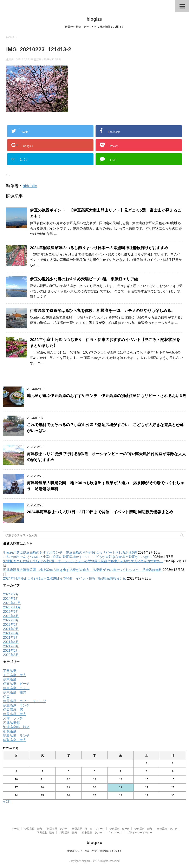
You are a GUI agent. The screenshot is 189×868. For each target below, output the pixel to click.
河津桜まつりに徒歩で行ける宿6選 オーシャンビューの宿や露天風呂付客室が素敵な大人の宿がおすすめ (83, 561)
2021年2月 (11, 651)
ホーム (15, 829)
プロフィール (115, 833)
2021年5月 (11, 638)
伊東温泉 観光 (15, 692)
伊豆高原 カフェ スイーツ (25, 701)
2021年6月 (11, 633)
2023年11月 (12, 607)
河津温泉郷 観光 (16, 727)
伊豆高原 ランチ (16, 705)
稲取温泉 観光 (15, 740)
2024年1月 (11, 599)
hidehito (30, 186)
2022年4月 (11, 616)
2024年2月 (11, 594)
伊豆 (6, 697)
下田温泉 (10, 671)
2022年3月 (11, 620)
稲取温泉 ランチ (16, 736)
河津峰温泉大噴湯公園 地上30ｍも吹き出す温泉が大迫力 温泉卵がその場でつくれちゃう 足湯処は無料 (83, 570)
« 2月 (7, 802)
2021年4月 (11, 642)
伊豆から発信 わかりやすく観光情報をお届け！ (94, 851)
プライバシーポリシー (140, 833)
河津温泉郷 (11, 723)
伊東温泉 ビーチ (16, 684)
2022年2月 (11, 625)
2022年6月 (11, 612)
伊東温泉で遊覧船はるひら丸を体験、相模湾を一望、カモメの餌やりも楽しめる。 (102, 311)
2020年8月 (11, 655)
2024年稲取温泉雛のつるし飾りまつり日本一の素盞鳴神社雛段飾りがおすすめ (99, 248)
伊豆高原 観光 (15, 714)
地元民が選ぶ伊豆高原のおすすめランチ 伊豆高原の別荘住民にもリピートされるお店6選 (106, 396)
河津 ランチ (13, 718)
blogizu (95, 19)
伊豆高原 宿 (13, 710)
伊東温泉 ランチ (16, 688)
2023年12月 (12, 603)
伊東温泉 (10, 679)
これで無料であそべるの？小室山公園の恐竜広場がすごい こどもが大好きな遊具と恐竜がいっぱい (77, 557)
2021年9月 (11, 629)
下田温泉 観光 (15, 675)
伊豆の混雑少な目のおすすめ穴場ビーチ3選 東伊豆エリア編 (86, 279)
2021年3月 (11, 646)
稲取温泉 (10, 731)
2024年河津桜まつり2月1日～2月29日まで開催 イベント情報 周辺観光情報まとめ (100, 512)
